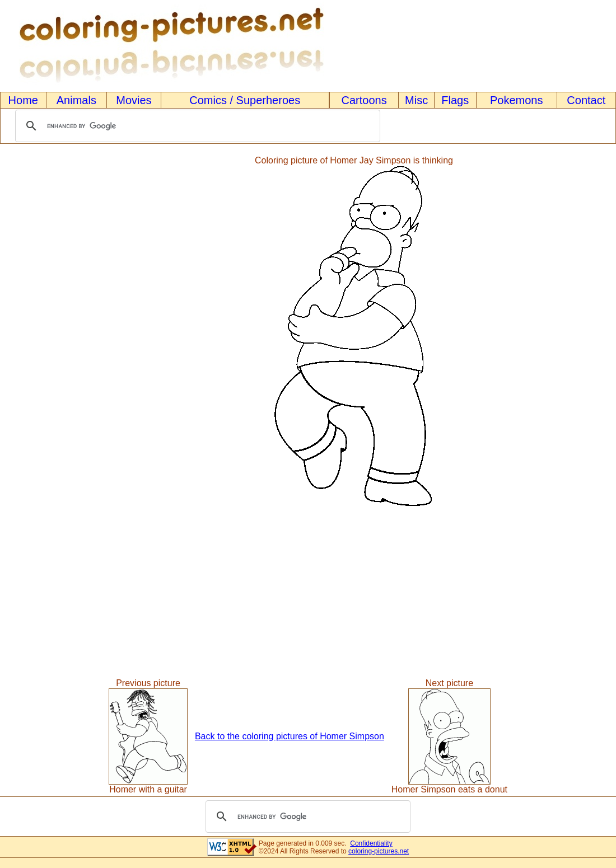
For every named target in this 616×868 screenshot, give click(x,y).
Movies (134, 100)
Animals (76, 100)
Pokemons (517, 100)
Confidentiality (371, 843)
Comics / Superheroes (245, 100)
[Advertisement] (46, 332)
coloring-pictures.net (379, 851)
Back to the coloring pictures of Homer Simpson (290, 736)
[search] (196, 126)
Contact (586, 100)
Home (23, 100)
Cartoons (364, 100)
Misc (416, 100)
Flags (455, 100)
